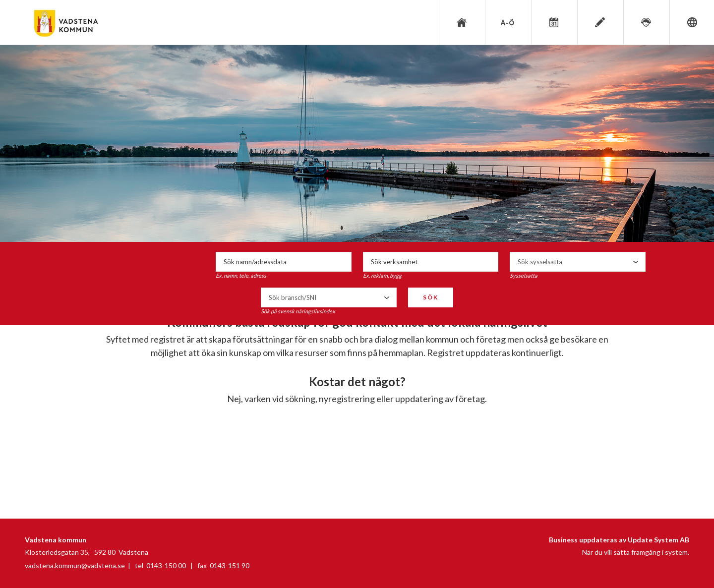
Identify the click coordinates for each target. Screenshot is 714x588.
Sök (431, 297)
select (636, 262)
